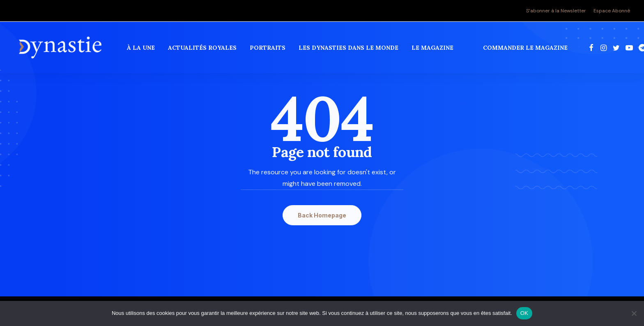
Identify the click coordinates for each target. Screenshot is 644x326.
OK (524, 313)
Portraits (268, 49)
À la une (142, 49)
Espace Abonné (612, 11)
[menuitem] (558, 11)
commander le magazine (526, 49)
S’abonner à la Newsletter (556, 11)
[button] (592, 49)
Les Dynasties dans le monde (349, 49)
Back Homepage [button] (322, 215)
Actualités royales (203, 49)
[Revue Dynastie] (61, 49)
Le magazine (433, 49)
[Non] (634, 313)
